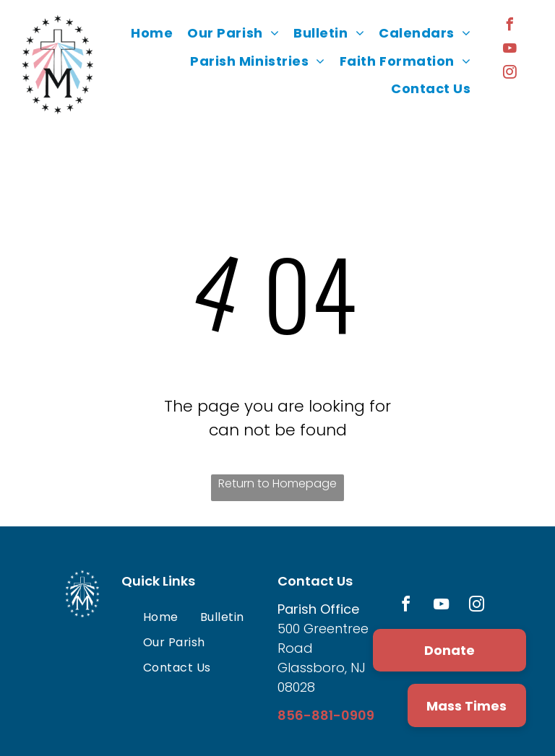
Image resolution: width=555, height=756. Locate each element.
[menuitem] (152, 33)
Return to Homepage (277, 483)
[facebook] (510, 26)
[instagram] (510, 74)
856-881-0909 (326, 715)
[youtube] (510, 50)
